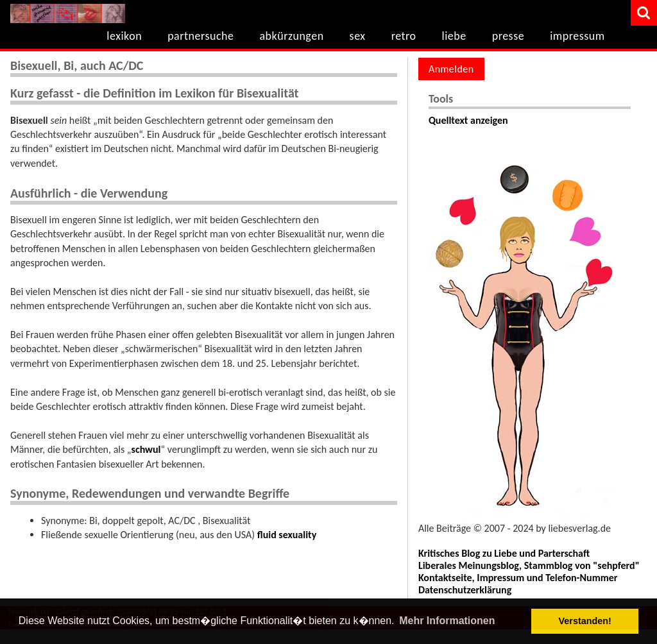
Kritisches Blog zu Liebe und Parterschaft (504, 553)
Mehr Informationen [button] (447, 621)
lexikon (124, 36)
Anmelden (451, 69)
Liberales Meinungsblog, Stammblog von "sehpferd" (529, 565)
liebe (454, 36)
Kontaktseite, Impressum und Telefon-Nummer (518, 578)
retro (404, 36)
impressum (577, 36)
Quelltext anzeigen (468, 120)
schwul (146, 449)
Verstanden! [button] (585, 621)
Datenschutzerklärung (465, 590)
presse (508, 36)
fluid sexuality (287, 535)
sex (358, 36)
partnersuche (201, 36)
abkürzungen (291, 36)
